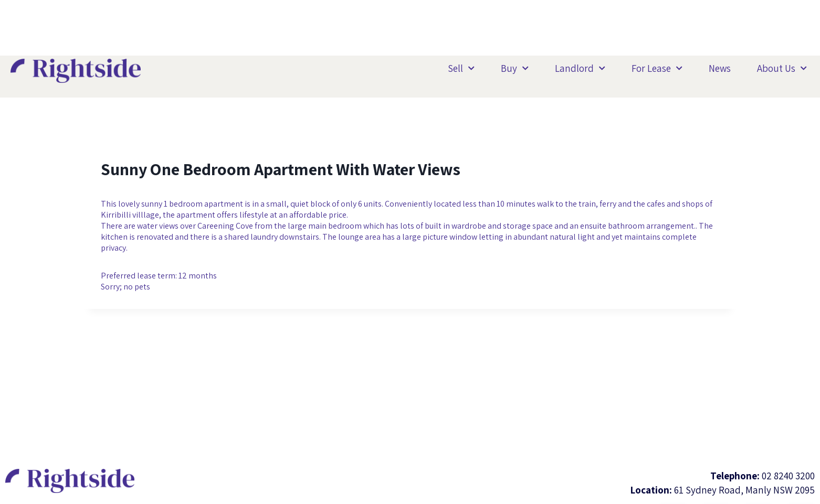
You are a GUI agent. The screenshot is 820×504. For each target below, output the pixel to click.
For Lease (657, 68)
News (720, 68)
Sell (461, 68)
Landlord (580, 68)
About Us (782, 68)
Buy (515, 68)
